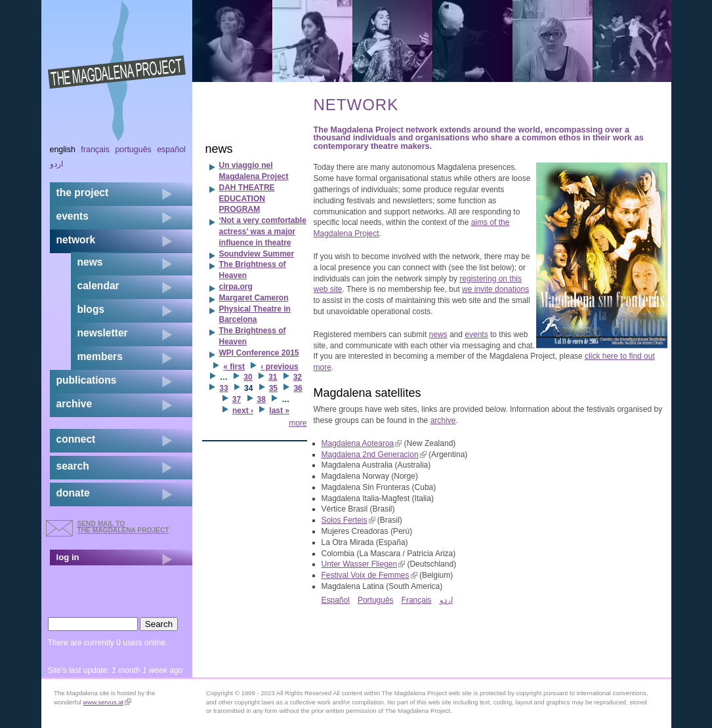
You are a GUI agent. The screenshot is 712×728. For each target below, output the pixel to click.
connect (76, 439)
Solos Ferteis (348, 520)
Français (417, 600)
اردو (446, 600)
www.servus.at (107, 702)
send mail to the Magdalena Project (123, 527)
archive (443, 420)
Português (376, 600)
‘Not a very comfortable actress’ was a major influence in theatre (263, 232)
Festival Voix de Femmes (369, 575)
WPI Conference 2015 (259, 353)
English (63, 150)
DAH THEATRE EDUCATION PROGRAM (247, 199)
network (76, 240)
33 (223, 388)
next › (243, 411)
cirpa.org (236, 287)
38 (262, 399)
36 (298, 388)
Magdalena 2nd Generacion (374, 455)
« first (234, 367)
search (73, 466)
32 (298, 377)
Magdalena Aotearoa (362, 443)
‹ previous (279, 367)
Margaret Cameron (254, 298)
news (438, 334)
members (100, 356)
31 (273, 377)
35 (273, 388)
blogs (91, 309)
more (298, 423)
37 (237, 399)
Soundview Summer (257, 254)
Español (336, 600)
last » (279, 411)
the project (83, 192)
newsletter (103, 333)
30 (248, 377)
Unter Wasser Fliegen (364, 564)
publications (87, 380)
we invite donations (495, 289)
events (476, 334)
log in (68, 557)
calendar (98, 286)
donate (73, 493)
